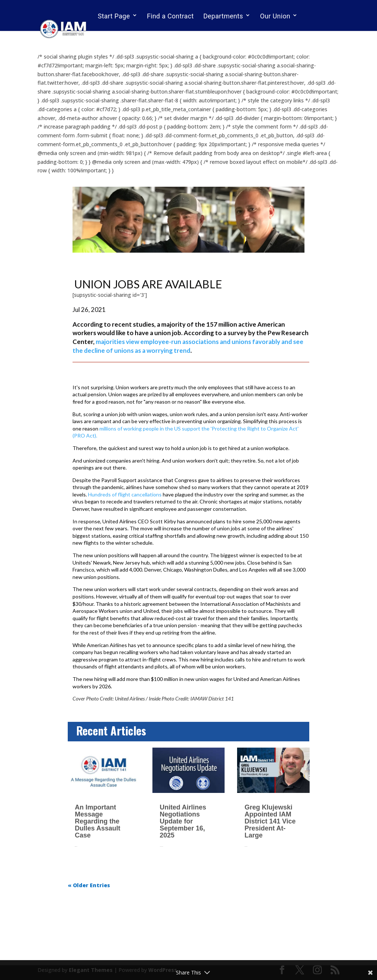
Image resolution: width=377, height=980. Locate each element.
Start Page (114, 16)
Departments (223, 16)
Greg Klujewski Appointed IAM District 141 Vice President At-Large (270, 821)
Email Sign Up (119, 36)
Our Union (275, 16)
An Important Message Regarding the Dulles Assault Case (97, 821)
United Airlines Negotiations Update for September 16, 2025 (183, 821)
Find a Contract (170, 16)
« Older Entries (89, 885)
